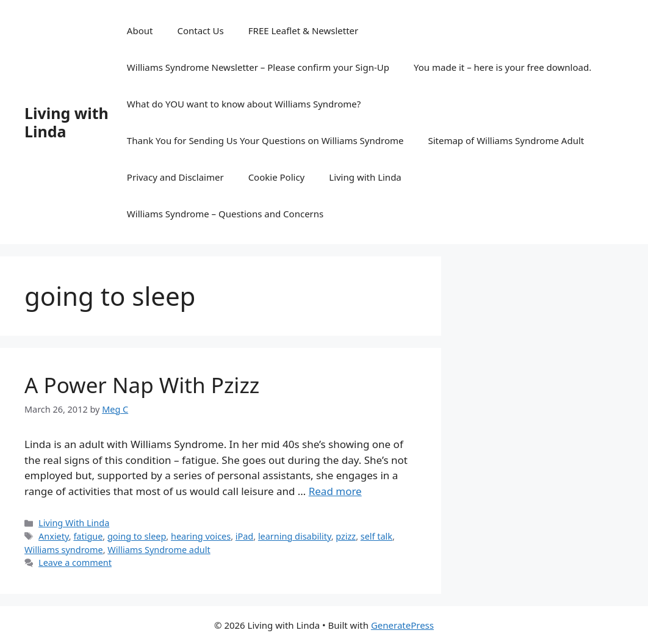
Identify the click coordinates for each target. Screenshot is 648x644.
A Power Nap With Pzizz (142, 385)
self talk (376, 536)
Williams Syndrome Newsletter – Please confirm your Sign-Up (258, 67)
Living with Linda (67, 122)
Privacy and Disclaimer (175, 177)
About (140, 31)
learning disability (295, 536)
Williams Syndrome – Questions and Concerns (225, 214)
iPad (244, 536)
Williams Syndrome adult (159, 550)
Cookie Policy (277, 177)
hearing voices (201, 536)
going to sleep (137, 536)
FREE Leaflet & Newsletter (303, 31)
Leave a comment (75, 563)
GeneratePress (402, 625)
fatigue (88, 536)
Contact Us (200, 31)
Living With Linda (74, 523)
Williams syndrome (64, 550)
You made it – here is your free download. (502, 67)
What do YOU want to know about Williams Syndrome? (244, 104)
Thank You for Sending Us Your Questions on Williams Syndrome (265, 140)
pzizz (346, 536)
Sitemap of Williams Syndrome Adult (506, 140)
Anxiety (54, 536)
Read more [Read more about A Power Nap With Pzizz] (335, 491)
